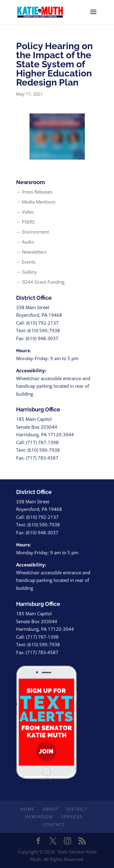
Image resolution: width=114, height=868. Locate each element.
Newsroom (39, 817)
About (50, 809)
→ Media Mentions (36, 202)
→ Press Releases (34, 192)
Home (27, 809)
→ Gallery (26, 272)
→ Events (26, 262)
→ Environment (33, 232)
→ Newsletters (31, 252)
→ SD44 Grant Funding (40, 282)
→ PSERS (25, 222)
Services (72, 817)
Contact (54, 824)
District (77, 809)
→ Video (25, 212)
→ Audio (25, 242)
